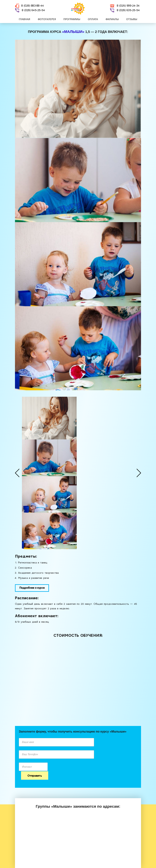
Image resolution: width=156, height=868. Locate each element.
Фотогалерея (47, 20)
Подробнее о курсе (32, 588)
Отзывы (132, 20)
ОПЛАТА (93, 20)
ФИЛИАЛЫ (112, 20)
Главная (24, 20)
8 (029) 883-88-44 (32, 6)
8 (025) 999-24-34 (128, 6)
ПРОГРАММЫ (72, 20)
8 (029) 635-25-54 (128, 11)
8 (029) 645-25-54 (33, 11)
